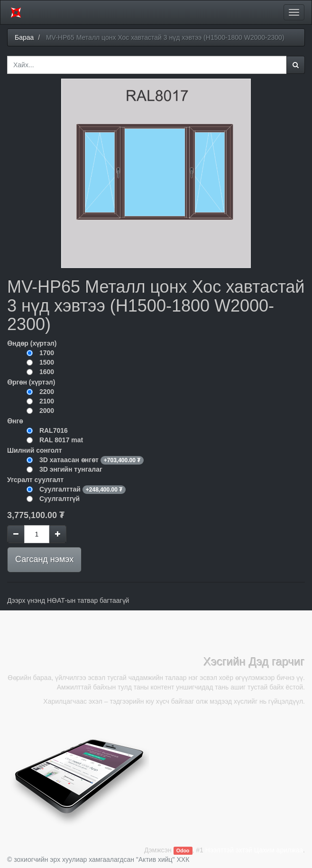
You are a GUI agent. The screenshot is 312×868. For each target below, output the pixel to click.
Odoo (183, 850)
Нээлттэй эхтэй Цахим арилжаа (254, 850)
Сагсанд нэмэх (44, 559)
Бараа (24, 37)
